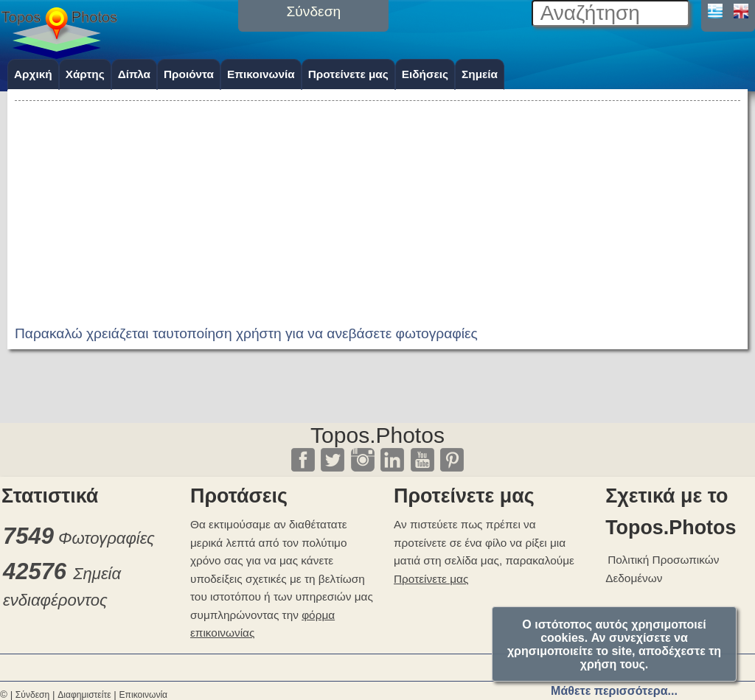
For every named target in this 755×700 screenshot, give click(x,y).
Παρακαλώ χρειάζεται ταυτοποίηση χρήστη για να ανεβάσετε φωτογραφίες (246, 333)
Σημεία (480, 74)
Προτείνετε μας (348, 74)
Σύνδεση (32, 695)
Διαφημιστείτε (84, 695)
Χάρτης (85, 74)
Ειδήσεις (425, 74)
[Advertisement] (377, 208)
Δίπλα (134, 74)
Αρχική (33, 74)
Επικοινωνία (261, 74)
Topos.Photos (377, 435)
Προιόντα (189, 74)
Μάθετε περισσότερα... (614, 691)
